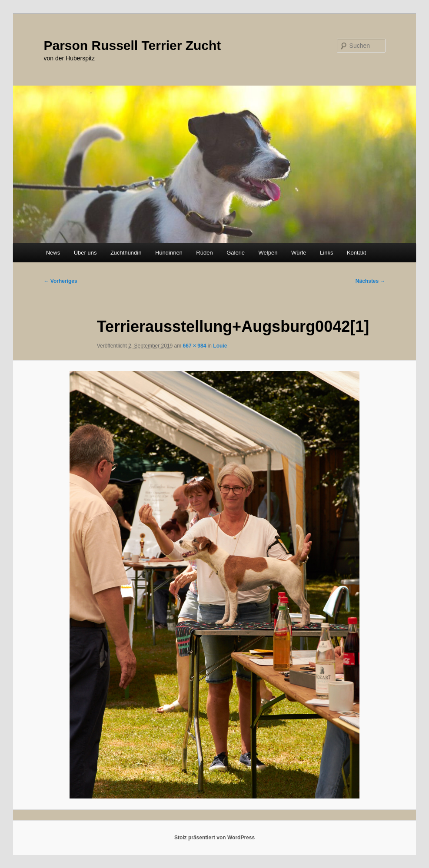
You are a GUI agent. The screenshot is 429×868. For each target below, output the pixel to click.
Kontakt (356, 253)
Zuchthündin (126, 253)
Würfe (299, 253)
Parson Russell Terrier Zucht (132, 45)
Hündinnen (169, 253)
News (53, 253)
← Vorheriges (60, 281)
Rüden (204, 253)
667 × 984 (195, 346)
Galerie (236, 253)
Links (326, 253)
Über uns (85, 253)
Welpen (268, 253)
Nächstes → (371, 281)
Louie (220, 346)
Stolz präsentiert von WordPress (214, 838)
